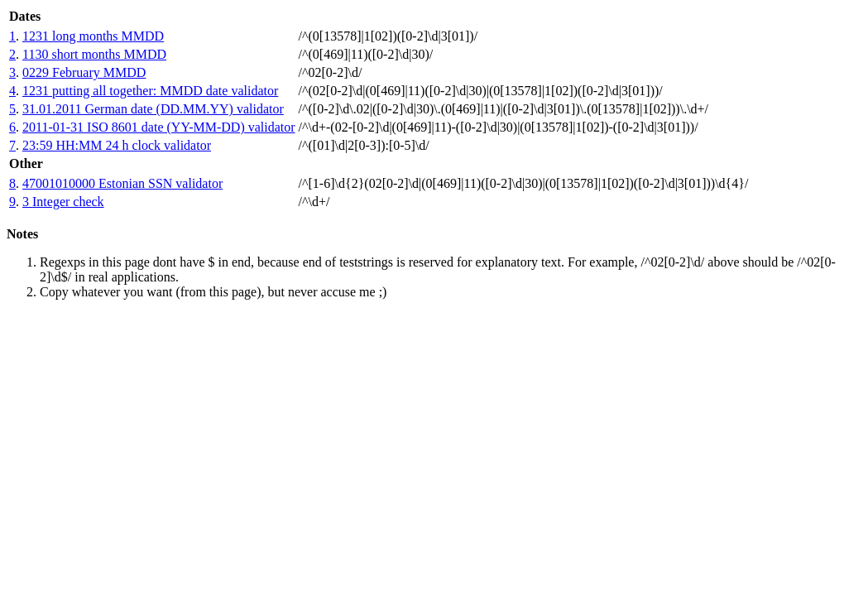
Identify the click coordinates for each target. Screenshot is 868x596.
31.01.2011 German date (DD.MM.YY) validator (153, 109)
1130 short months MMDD (94, 54)
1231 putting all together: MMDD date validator (150, 91)
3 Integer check (63, 202)
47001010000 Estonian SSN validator (122, 183)
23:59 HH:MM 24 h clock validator (117, 145)
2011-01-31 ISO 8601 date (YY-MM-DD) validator (159, 127)
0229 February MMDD (84, 72)
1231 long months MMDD (93, 36)
